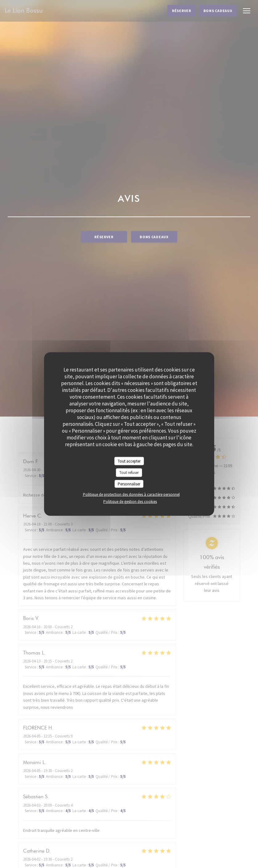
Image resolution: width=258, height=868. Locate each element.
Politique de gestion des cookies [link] (130, 502)
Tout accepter (129, 461)
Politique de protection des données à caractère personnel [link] (131, 494)
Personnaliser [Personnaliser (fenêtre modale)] (129, 484)
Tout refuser (129, 473)
